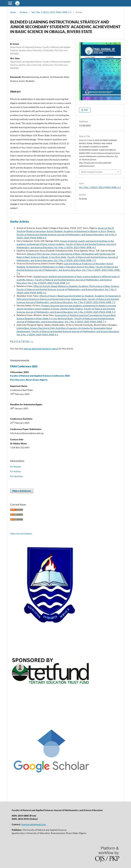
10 (27, 341)
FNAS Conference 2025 (24, 366)
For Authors (16, 471)
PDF (86, 110)
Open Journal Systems (21, 534)
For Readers (16, 467)
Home (13, 12)
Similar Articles (19, 222)
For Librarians (16, 476)
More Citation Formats (92, 172)
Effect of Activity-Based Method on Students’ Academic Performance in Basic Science (76, 286)
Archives (24, 12)
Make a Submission (22, 491)
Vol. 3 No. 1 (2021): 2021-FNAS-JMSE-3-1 (52, 12)
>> (32, 341)
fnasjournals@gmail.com (34, 824)
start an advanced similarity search (41, 349)
